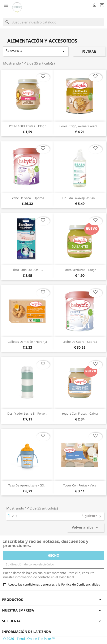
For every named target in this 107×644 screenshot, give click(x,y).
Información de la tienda (27, 632)
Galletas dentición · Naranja (27, 342)
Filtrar (89, 52)
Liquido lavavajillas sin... (80, 198)
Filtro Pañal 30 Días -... (27, 270)
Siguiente (92, 516)
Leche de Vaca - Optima (27, 198)
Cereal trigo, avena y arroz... (80, 126)
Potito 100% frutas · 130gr (27, 126)
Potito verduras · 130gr (80, 270)
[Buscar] (53, 22)
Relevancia (36, 51)
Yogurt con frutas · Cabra (80, 413)
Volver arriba (86, 528)
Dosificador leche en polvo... (27, 413)
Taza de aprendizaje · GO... (27, 485)
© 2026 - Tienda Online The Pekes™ (29, 639)
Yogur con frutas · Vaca (80, 485)
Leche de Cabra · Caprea (80, 342)
